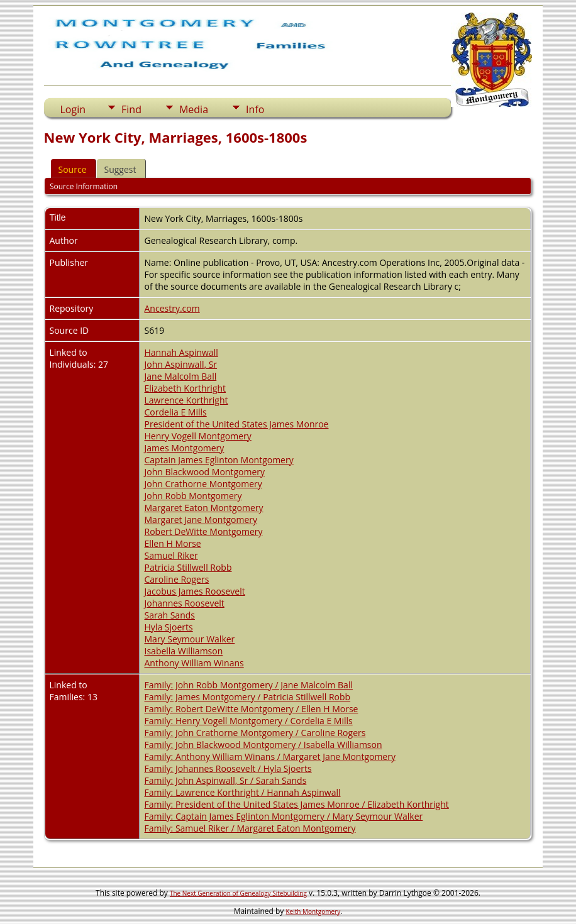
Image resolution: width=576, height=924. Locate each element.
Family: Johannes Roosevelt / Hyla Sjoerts (228, 768)
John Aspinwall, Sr (181, 364)
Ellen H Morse (173, 543)
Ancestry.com (172, 308)
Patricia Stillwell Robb (188, 567)
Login (73, 109)
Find (131, 109)
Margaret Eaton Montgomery (204, 508)
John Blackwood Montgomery (205, 472)
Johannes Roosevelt (185, 603)
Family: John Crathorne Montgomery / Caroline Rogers (255, 733)
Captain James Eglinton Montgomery (219, 460)
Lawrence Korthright (186, 400)
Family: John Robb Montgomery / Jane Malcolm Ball (249, 685)
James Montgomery (185, 448)
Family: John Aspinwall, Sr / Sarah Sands (226, 780)
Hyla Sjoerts (169, 627)
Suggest (120, 169)
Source (73, 169)
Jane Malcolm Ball (181, 376)
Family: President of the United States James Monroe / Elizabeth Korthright (297, 804)
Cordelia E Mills (176, 412)
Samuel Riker (171, 555)
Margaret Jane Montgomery (201, 520)
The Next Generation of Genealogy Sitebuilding (238, 893)
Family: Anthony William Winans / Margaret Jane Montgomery (270, 756)
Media (194, 109)
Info (255, 109)
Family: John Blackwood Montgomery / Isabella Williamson (263, 745)
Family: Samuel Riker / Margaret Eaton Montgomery (250, 828)
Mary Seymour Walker (190, 639)
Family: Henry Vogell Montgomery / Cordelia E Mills (249, 721)
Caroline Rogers (177, 579)
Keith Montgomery (313, 911)
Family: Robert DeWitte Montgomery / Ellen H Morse (252, 709)
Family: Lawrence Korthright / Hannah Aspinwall (243, 792)
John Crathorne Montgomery (203, 484)
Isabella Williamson (184, 651)
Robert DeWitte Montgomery (204, 531)
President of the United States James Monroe (237, 424)
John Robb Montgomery (193, 496)
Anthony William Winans (194, 663)
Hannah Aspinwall (181, 352)
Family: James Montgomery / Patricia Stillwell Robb (248, 697)
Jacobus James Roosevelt (195, 591)
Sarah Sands (170, 615)
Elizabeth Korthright (186, 388)
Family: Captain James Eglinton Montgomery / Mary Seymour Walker (284, 816)
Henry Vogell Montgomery (198, 436)
